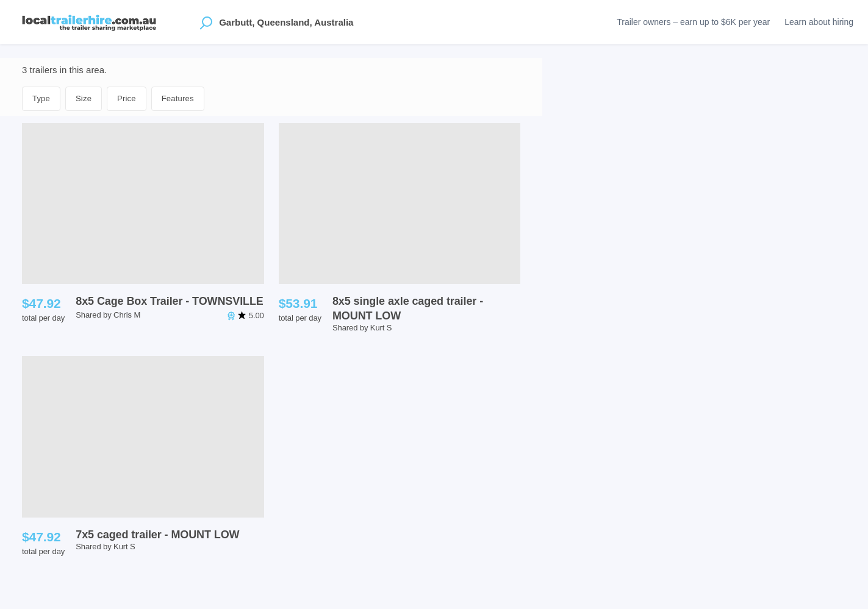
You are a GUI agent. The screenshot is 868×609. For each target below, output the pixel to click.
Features (178, 98)
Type (41, 98)
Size (84, 98)
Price (127, 98)
